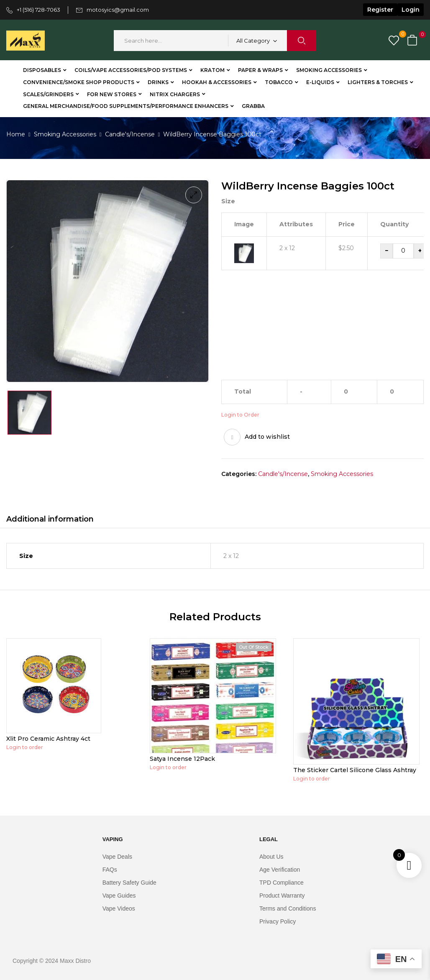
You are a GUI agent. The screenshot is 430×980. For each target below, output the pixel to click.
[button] (413, 41)
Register (380, 10)
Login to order (25, 747)
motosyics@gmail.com (118, 10)
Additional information (50, 519)
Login (411, 10)
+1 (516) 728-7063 (38, 10)
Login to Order (240, 415)
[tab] (50, 520)
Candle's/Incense (130, 134)
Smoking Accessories (65, 134)
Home (16, 134)
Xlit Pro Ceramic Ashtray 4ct (48, 739)
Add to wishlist (267, 437)
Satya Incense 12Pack (182, 759)
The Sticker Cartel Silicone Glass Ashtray (355, 770)
